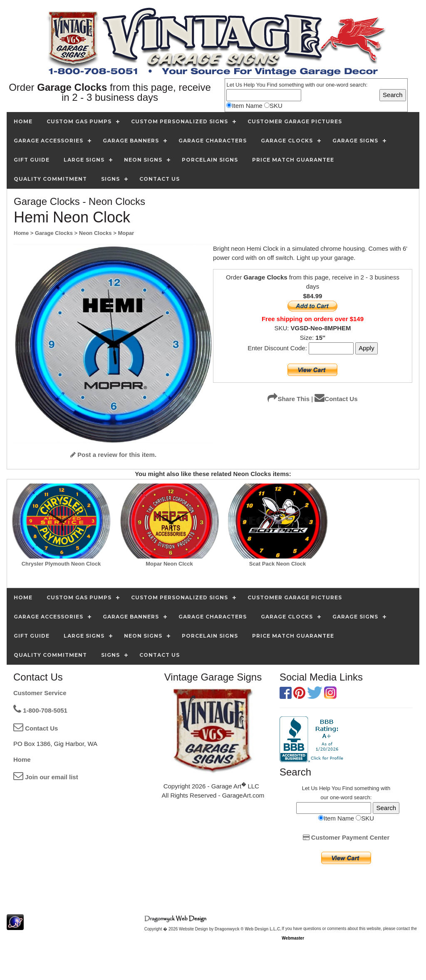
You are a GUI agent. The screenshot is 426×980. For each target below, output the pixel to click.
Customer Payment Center (346, 837)
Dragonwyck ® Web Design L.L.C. (248, 929)
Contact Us (336, 399)
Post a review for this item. (113, 455)
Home (22, 759)
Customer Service (40, 693)
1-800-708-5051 (40, 710)
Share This (289, 399)
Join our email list (46, 777)
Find (272, 85)
